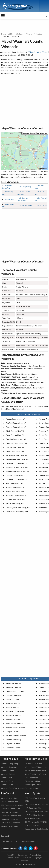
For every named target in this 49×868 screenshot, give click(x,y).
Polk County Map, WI (15, 483)
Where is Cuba (7, 781)
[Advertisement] (24, 101)
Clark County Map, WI (15, 431)
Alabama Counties (13, 683)
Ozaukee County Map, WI (17, 479)
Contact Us (22, 855)
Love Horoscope (31, 778)
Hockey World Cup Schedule (36, 829)
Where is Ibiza (7, 778)
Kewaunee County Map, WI (17, 459)
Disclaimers (26, 858)
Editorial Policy (13, 858)
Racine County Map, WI (16, 487)
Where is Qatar (7, 771)
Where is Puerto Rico (10, 785)
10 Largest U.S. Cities (33, 764)
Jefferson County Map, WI (17, 455)
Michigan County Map (15, 711)
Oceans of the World (10, 802)
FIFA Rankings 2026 (33, 808)
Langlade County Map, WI (17, 463)
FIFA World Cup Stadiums (35, 815)
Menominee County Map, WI (18, 471)
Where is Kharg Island (10, 798)
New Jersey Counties (15, 724)
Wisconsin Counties (14, 748)
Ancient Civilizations (9, 826)
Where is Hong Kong (10, 764)
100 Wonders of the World (12, 805)
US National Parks (25, 206)
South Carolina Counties (16, 736)
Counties (39, 34)
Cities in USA (9, 199)
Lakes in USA (42, 206)
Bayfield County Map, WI (16, 423)
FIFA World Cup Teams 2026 (36, 811)
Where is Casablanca (33, 781)
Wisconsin (29, 34)
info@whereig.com (30, 841)
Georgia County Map (15, 695)
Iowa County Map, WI (15, 451)
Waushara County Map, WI (17, 512)
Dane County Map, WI (15, 435)
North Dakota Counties (16, 728)
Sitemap (24, 860)
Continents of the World (11, 816)
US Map (11, 34)
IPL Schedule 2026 (32, 818)
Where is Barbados (9, 774)
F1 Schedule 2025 (32, 825)
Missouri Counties (13, 715)
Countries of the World (11, 812)
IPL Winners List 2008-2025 (36, 822)
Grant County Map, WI (15, 447)
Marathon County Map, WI (17, 467)
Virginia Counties (13, 744)
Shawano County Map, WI (17, 495)
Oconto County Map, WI (16, 475)
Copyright (38, 858)
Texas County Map (14, 740)
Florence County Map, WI (16, 443)
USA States (19, 34)
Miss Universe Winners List (36, 767)
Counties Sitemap (32, 788)
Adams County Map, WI (16, 419)
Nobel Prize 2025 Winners (35, 774)
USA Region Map (25, 187)
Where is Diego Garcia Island (13, 788)
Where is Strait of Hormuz (35, 771)
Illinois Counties (13, 699)
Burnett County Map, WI (16, 427)
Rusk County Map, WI (15, 491)
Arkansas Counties (14, 687)
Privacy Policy (35, 855)
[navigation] (3, 16)
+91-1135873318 (10, 841)
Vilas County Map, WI (15, 503)
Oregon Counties (13, 732)
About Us (11, 855)
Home (4, 34)
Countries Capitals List (10, 809)
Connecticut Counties (15, 691)
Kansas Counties (13, 703)
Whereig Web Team (38, 52)
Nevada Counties (13, 720)
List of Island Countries (11, 823)
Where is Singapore (9, 767)
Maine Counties (12, 707)
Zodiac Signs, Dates (33, 785)
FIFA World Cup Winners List (36, 804)
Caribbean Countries (10, 819)
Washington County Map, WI (18, 508)
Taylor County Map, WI (15, 499)
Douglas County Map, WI (16, 439)
